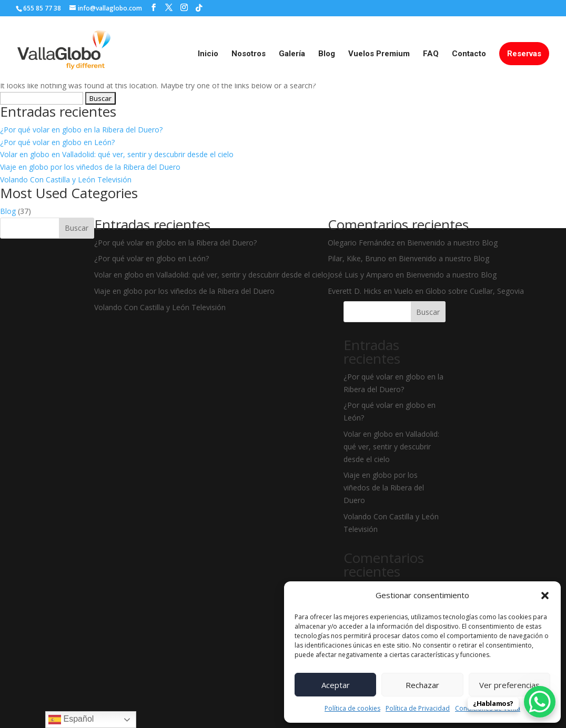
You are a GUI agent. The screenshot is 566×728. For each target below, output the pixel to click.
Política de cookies (352, 708)
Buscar (77, 228)
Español (71, 720)
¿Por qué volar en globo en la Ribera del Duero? (81, 130)
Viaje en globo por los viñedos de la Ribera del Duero (90, 167)
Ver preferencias (509, 685)
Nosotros (249, 54)
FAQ (431, 54)
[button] (545, 596)
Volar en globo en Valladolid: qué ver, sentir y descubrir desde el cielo (117, 154)
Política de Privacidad (418, 708)
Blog (327, 54)
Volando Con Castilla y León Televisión (66, 180)
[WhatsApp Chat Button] (540, 702)
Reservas (524, 54)
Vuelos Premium (379, 54)
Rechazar (422, 685)
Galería (292, 54)
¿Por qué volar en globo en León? (57, 142)
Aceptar (336, 685)
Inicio (208, 54)
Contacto (469, 54)
